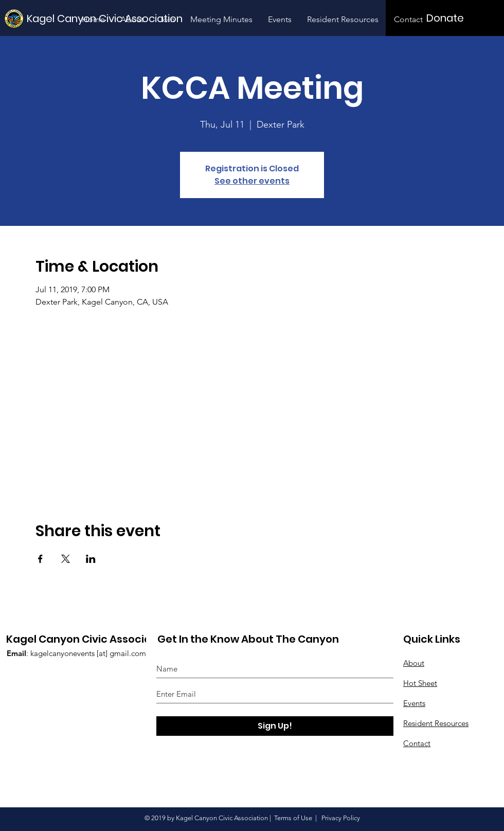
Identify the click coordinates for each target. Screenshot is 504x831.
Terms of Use (293, 818)
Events (414, 703)
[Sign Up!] (275, 726)
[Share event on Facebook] (40, 559)
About (414, 663)
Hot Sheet (420, 683)
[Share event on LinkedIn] (91, 559)
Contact (417, 743)
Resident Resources (436, 723)
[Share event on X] (66, 559)
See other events (252, 181)
